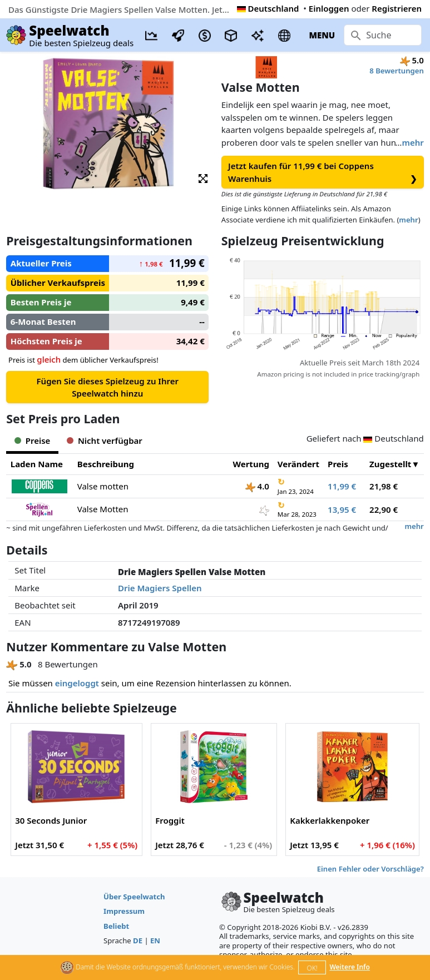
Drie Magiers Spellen (160, 588)
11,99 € (342, 486)
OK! (312, 968)
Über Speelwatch (134, 897)
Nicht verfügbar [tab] (104, 440)
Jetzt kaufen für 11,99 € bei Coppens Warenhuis (323, 172)
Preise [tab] (32, 440)
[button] (203, 178)
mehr (412, 142)
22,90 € (384, 509)
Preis (338, 464)
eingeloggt (77, 683)
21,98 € (384, 486)
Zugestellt (390, 464)
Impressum (124, 911)
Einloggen (329, 8)
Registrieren (397, 8)
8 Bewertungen (396, 71)
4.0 (257, 486)
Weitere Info (350, 967)
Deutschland (268, 8)
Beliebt (116, 926)
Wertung (251, 464)
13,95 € (342, 509)
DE (138, 941)
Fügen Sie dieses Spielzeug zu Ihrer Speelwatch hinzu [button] (108, 387)
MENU (322, 35)
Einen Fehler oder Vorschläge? (370, 869)
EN (155, 941)
